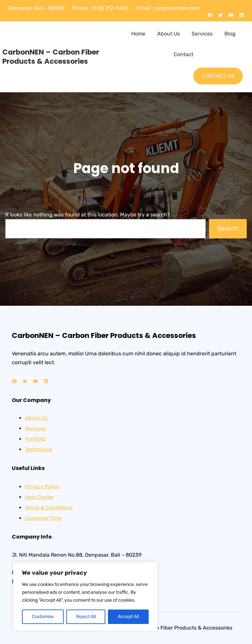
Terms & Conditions (49, 508)
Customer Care (43, 518)
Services (35, 428)
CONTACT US (218, 76)
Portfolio (35, 439)
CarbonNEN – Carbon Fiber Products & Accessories (51, 57)
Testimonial (39, 449)
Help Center (40, 497)
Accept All (128, 617)
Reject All (86, 617)
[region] (85, 596)
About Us (36, 418)
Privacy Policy (42, 487)
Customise (43, 617)
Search (228, 228)
